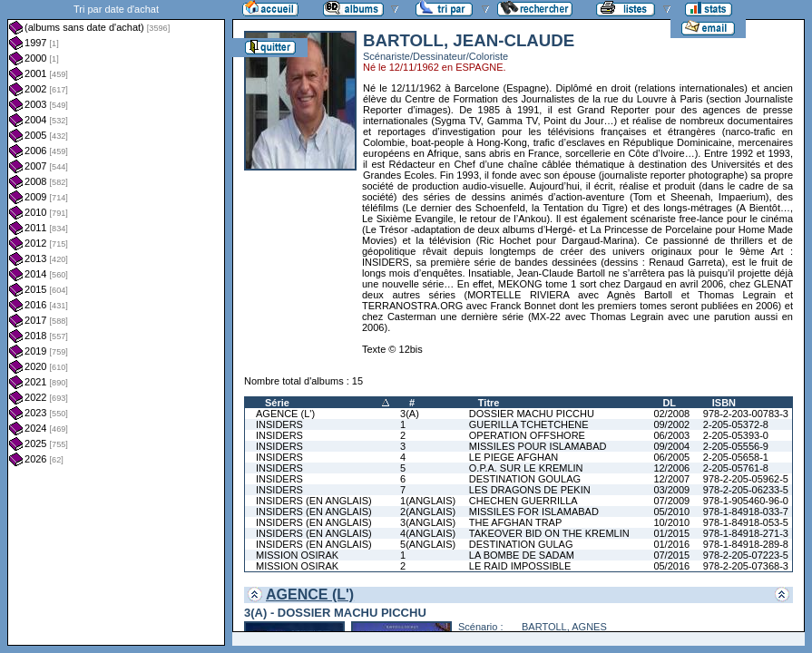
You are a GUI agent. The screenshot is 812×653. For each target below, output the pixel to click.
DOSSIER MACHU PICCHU (532, 414)
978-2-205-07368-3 (746, 566)
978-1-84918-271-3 (746, 533)
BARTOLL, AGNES (564, 627)
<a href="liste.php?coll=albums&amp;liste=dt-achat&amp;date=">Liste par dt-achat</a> (116, 323)
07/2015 (671, 555)
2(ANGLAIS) (428, 512)
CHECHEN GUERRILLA (523, 501)
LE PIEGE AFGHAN (514, 457)
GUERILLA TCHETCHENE (529, 424)
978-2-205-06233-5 (746, 490)
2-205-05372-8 (736, 424)
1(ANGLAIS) (428, 501)
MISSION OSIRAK (297, 555)
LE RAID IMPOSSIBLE (520, 566)
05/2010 (671, 512)
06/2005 (671, 457)
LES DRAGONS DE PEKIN (530, 490)
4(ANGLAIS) (428, 533)
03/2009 (671, 490)
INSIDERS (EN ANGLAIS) (314, 501)
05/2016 (671, 566)
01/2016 (671, 544)
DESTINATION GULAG (521, 544)
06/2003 (671, 435)
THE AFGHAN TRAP (515, 522)
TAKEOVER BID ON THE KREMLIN (549, 533)
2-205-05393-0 (736, 435)
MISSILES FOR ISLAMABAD (534, 512)
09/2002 (671, 424)
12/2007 (671, 479)
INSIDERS (279, 424)
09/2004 (671, 446)
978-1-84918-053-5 (746, 522)
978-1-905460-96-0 (746, 501)
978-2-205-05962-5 (746, 479)
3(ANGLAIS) (428, 522)
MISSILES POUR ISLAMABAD (538, 446)
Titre (489, 403)
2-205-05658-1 (736, 457)
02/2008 (671, 414)
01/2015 (671, 533)
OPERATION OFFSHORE (527, 435)
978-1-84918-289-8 (746, 544)
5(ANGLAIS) (428, 544)
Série (277, 403)
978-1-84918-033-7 (746, 512)
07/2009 (671, 501)
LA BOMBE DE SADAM (522, 555)
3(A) (410, 414)
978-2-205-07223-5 (746, 555)
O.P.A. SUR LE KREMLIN (526, 468)
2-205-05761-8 (736, 468)
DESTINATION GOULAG (525, 479)
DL (669, 403)
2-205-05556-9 (736, 446)
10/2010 (671, 522)
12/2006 (671, 468)
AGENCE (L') (285, 414)
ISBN (724, 403)
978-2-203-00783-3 (746, 414)
